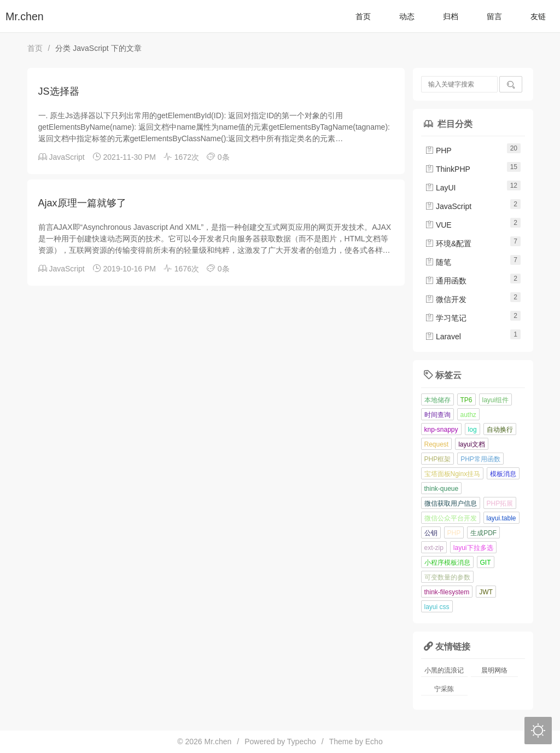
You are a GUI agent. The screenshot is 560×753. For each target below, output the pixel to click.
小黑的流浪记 (444, 670)
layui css (437, 607)
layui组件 (496, 400)
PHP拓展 (500, 503)
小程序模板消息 (447, 563)
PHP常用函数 (480, 459)
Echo (374, 742)
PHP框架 (438, 459)
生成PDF (483, 533)
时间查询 (437, 415)
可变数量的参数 (447, 577)
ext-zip (434, 548)
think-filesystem (447, 592)
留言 (494, 16)
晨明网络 (494, 670)
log (472, 430)
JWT (486, 592)
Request (437, 444)
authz (468, 415)
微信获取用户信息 (451, 503)
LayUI (440, 188)
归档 (451, 16)
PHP (438, 150)
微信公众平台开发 (451, 518)
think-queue (442, 489)
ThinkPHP (448, 169)
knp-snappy (441, 430)
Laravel (443, 337)
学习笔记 (446, 318)
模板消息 (503, 474)
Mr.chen (25, 16)
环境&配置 (448, 244)
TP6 (466, 400)
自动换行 (500, 430)
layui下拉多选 (473, 548)
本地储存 (437, 400)
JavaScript (66, 157)
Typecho (302, 742)
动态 (407, 16)
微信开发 (446, 299)
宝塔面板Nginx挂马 (453, 474)
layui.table (501, 518)
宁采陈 (444, 689)
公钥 (431, 533)
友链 (538, 16)
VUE (438, 225)
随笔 (438, 262)
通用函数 (446, 281)
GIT (486, 563)
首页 (363, 16)
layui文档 (472, 444)
